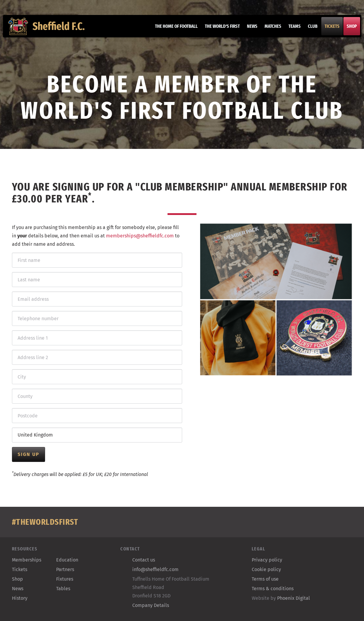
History (20, 598)
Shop (348, 30)
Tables (63, 589)
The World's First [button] (219, 30)
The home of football (173, 30)
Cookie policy (266, 569)
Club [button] (309, 30)
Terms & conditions (273, 589)
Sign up (29, 454)
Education (67, 560)
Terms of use (265, 579)
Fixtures (65, 579)
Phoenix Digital (294, 598)
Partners (65, 569)
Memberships (27, 560)
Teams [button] (291, 30)
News (249, 30)
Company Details (151, 605)
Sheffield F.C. (50, 30)
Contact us (144, 560)
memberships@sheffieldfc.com (140, 236)
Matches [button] (269, 30)
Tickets (328, 30)
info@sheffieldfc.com (155, 569)
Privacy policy (267, 560)
